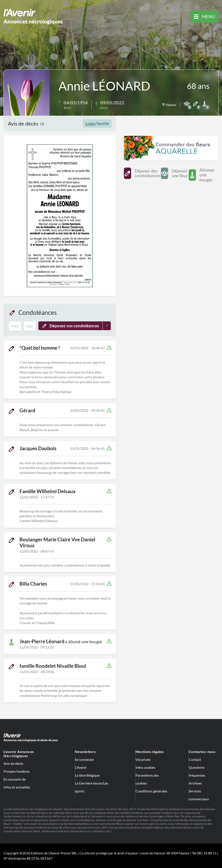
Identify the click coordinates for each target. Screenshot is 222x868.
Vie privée (143, 759)
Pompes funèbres (17, 771)
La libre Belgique (87, 775)
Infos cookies (145, 767)
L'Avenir (81, 767)
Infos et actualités (17, 787)
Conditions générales (152, 791)
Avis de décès (13, 763)
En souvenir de (15, 779)
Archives (195, 783)
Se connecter (85, 759)
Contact (195, 759)
